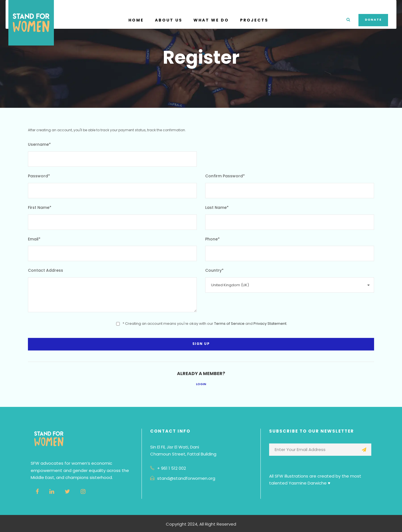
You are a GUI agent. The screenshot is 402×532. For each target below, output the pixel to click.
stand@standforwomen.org (186, 478)
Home (136, 20)
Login (201, 384)
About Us (169, 20)
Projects (254, 20)
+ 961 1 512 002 (172, 468)
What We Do (211, 20)
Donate (373, 20)
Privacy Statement (270, 324)
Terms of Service (229, 324)
